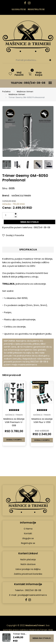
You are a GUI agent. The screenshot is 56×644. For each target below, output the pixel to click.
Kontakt (28, 533)
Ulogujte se (19, 9)
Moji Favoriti (16, 74)
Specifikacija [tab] (28, 250)
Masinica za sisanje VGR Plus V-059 (42, 420)
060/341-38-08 (35, 83)
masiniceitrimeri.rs (27, 365)
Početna (6, 92)
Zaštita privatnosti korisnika (28, 574)
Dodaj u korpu (14, 440)
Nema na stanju (30, 222)
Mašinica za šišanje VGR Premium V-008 (14, 422)
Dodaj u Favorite (13, 235)
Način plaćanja (28, 559)
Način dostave (28, 564)
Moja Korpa (35, 74)
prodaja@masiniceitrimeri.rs (32, 595)
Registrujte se (36, 9)
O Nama (28, 529)
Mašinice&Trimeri (21, 196)
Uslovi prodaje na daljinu (28, 569)
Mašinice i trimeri (25, 92)
